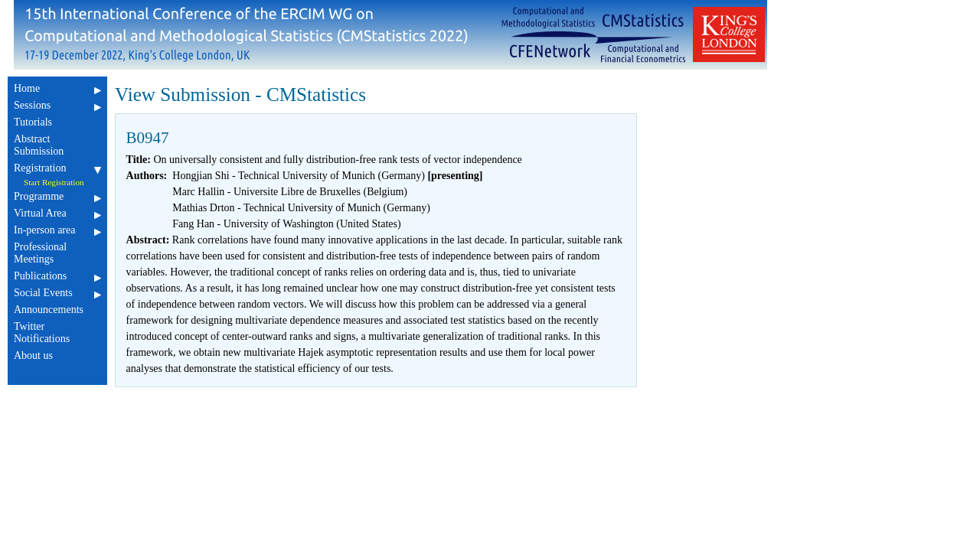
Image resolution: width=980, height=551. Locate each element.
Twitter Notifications (57, 333)
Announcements (57, 310)
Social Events (57, 293)
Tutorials (57, 122)
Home (57, 88)
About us (57, 355)
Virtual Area (57, 213)
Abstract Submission (57, 145)
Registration (57, 168)
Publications (57, 276)
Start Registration (54, 182)
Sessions (57, 105)
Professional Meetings (57, 253)
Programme (57, 196)
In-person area (57, 230)
